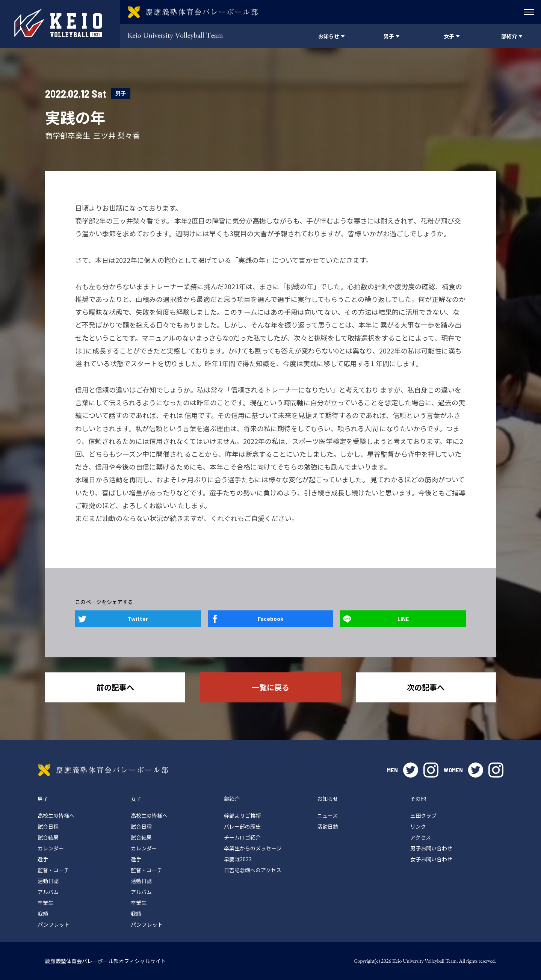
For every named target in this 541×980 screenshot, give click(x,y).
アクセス (421, 837)
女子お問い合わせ (431, 859)
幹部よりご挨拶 (242, 815)
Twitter (138, 619)
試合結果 (48, 837)
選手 (43, 859)
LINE (403, 619)
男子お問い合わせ (431, 848)
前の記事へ (115, 687)
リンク (418, 826)
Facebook (270, 619)
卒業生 (45, 903)
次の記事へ (426, 687)
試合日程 (48, 826)
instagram (431, 770)
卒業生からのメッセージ (253, 848)
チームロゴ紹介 (242, 837)
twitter (411, 770)
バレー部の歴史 (242, 826)
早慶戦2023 (238, 859)
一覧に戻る (270, 687)
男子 (121, 93)
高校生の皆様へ (56, 815)
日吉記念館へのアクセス (253, 870)
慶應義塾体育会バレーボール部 (103, 770)
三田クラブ (423, 815)
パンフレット (54, 924)
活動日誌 (48, 881)
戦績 (43, 914)
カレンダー (51, 848)
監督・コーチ (53, 870)
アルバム (48, 892)
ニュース (327, 815)
